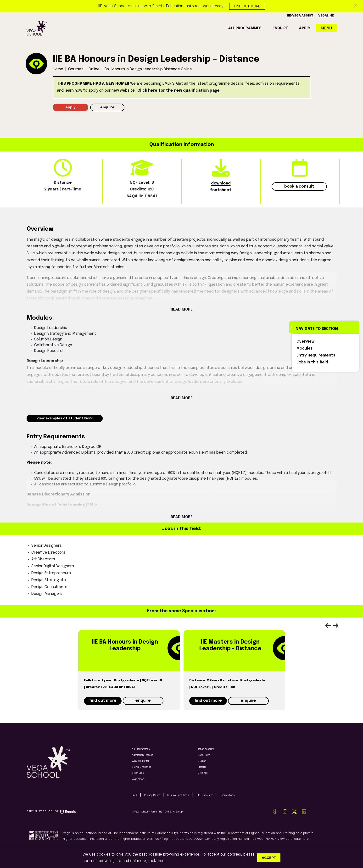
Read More (182, 309)
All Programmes (141, 749)
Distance (203, 773)
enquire (280, 28)
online (94, 69)
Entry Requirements (316, 355)
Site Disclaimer (204, 795)
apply (305, 28)
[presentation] (330, 627)
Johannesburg (206, 749)
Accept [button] (269, 858)
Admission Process (142, 755)
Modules (305, 348)
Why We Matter (140, 761)
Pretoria (202, 767)
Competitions (227, 795)
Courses (76, 69)
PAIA (134, 795)
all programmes (245, 28)
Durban (202, 761)
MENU (326, 28)
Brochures (138, 773)
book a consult (299, 186)
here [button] (162, 861)
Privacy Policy (152, 795)
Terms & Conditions (178, 795)
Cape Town (204, 755)
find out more (103, 701)
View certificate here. (293, 839)
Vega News (138, 779)
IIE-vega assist (300, 15)
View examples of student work (65, 418)
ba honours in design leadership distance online (148, 69)
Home (58, 69)
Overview (306, 342)
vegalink (326, 15)
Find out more (247, 6)
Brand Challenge (142, 767)
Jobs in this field (312, 362)
